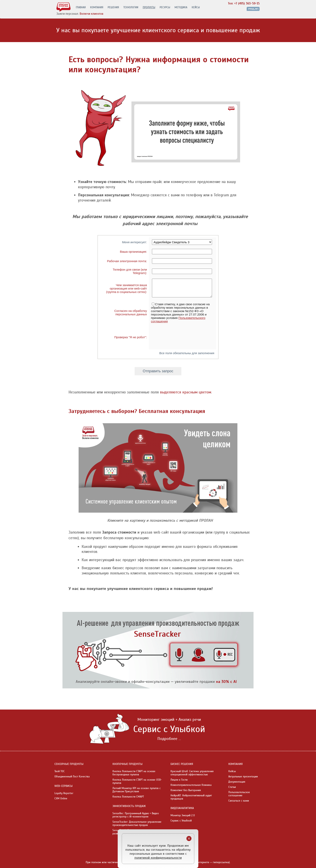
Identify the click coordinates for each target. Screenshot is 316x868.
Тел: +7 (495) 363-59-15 (244, 3)
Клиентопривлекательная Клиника (191, 785)
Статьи (232, 787)
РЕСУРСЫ (165, 7)
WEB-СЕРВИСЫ (63, 786)
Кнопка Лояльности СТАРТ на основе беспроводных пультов (134, 773)
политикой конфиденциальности (158, 858)
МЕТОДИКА (181, 7)
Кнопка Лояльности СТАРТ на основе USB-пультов (137, 781)
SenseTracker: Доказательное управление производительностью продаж (137, 824)
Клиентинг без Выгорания (186, 790)
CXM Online (61, 799)
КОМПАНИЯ (97, 7)
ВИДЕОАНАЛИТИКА (182, 808)
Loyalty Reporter (64, 793)
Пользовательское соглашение (239, 794)
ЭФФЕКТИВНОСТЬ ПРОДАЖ (129, 806)
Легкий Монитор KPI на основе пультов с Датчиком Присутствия (137, 790)
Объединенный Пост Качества (72, 777)
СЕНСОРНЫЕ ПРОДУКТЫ (69, 764)
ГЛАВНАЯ (81, 7)
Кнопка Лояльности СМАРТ (128, 797)
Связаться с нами (239, 801)
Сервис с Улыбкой (181, 821)
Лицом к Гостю (179, 780)
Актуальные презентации (243, 777)
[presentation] (182, 337)
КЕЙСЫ (196, 7)
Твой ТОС (60, 771)
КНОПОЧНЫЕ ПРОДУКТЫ (127, 764)
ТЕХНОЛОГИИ (131, 7)
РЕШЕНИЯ (113, 7)
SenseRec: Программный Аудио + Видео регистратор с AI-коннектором (136, 815)
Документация (237, 782)
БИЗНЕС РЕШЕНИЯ (182, 764)
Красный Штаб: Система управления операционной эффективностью (192, 773)
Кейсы (232, 771)
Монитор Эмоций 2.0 (183, 815)
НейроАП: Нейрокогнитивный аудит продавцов (191, 797)
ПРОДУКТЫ (149, 7)
